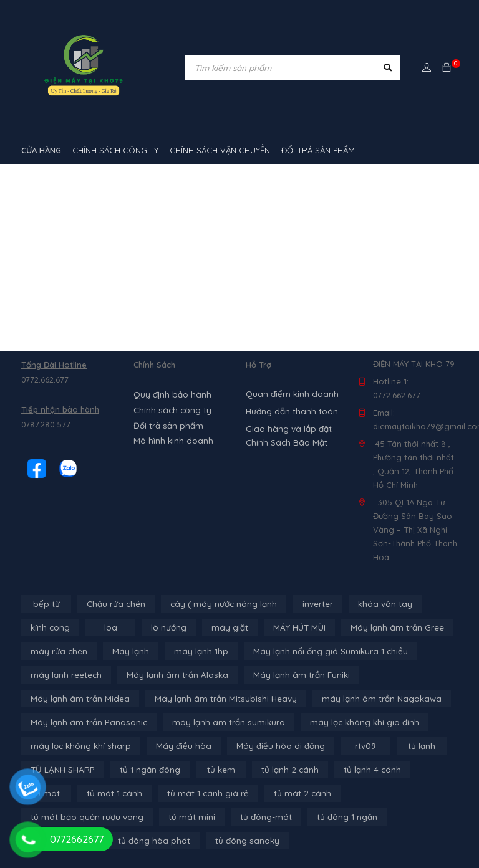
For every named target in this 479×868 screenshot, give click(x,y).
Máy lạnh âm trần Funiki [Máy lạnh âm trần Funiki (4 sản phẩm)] (290, 675)
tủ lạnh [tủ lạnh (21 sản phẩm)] (409, 746)
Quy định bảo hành (171, 394)
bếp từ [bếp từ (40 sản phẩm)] (46, 604)
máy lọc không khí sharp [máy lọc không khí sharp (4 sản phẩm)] (78, 746)
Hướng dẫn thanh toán (290, 411)
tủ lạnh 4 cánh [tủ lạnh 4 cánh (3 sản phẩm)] (365, 770)
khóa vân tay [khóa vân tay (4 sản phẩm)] (378, 604)
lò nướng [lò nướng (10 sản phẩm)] (168, 627)
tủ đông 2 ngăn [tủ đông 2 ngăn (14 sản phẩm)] (288, 817)
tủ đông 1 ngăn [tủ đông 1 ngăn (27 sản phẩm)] (203, 817)
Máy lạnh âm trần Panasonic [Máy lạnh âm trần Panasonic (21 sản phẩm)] (86, 722)
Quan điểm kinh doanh (290, 394)
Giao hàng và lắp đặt (287, 429)
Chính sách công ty (171, 409)
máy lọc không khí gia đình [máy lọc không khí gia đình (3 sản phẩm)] (349, 722)
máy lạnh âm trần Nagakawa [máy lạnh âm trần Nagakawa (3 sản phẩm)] (365, 699)
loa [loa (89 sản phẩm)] (110, 627)
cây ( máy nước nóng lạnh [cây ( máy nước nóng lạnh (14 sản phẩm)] (219, 604)
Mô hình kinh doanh (171, 439)
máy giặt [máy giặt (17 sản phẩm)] (228, 627)
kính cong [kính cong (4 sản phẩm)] (50, 627)
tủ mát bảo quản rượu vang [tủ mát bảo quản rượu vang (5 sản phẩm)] (341, 793)
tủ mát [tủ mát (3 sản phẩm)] (432, 770)
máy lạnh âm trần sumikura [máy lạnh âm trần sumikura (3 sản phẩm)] (219, 722)
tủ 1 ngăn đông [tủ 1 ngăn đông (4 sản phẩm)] (147, 770)
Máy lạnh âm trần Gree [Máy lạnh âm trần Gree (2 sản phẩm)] (390, 627)
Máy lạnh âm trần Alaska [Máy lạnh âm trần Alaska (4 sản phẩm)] (171, 675)
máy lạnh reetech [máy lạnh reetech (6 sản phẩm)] (65, 675)
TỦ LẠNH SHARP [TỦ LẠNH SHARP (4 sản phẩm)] (61, 770)
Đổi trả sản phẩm (167, 424)
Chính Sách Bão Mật (285, 442)
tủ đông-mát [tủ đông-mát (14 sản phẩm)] (123, 817)
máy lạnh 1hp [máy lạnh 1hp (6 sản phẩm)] (194, 651)
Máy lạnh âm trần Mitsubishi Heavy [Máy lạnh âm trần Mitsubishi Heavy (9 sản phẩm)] (216, 699)
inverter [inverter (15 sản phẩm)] (312, 604)
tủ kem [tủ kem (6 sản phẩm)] (218, 770)
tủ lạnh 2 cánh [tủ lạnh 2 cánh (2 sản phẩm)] (285, 770)
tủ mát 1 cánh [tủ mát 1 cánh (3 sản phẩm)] (56, 793)
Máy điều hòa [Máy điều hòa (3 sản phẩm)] (177, 746)
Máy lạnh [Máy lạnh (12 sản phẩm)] (126, 651)
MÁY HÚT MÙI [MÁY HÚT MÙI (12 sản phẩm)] (295, 627)
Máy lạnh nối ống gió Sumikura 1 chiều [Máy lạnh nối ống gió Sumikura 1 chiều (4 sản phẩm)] (319, 651)
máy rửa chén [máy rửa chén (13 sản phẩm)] (57, 651)
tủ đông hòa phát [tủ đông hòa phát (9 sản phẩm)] (378, 817)
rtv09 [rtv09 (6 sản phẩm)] (353, 746)
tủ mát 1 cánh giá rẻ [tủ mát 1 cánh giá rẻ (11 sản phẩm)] (146, 793)
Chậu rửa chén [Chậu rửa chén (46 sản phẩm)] (115, 604)
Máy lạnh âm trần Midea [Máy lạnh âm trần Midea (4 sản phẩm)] (77, 699)
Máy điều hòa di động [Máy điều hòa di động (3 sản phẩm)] (270, 746)
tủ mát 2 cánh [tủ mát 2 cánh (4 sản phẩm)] (235, 793)
